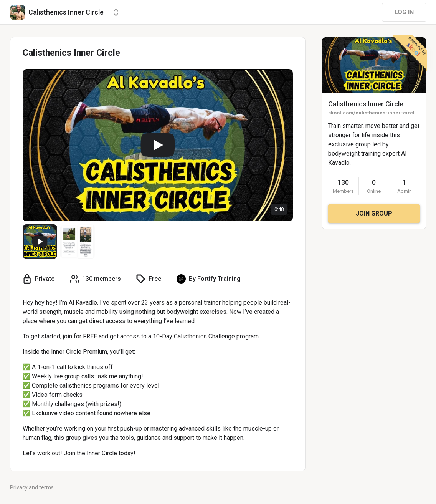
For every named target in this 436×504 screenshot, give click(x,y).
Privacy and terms (32, 487)
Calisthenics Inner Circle (366, 104)
